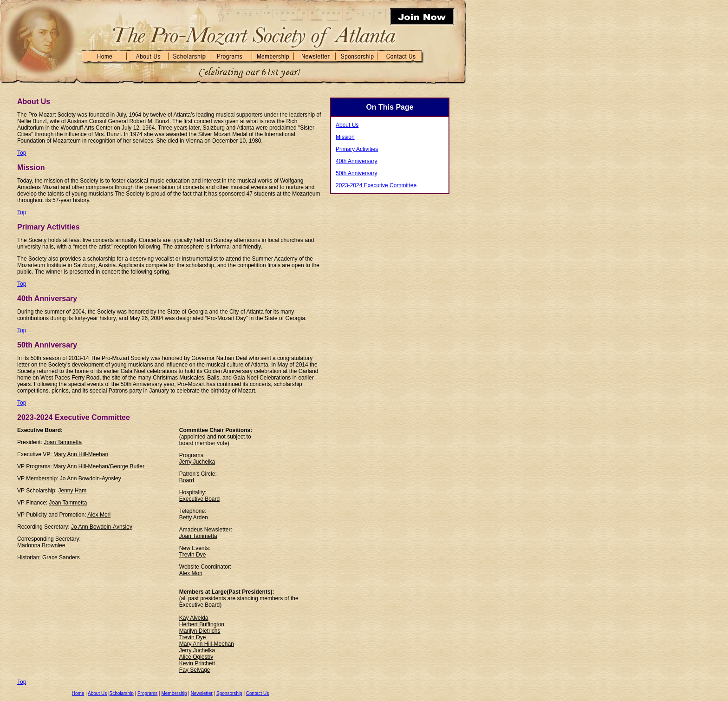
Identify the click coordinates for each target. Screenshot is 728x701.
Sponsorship (229, 693)
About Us (97, 693)
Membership (174, 693)
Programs (147, 693)
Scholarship (122, 693)
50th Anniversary (356, 173)
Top (22, 153)
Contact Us (257, 693)
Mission (345, 137)
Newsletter (202, 693)
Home (78, 693)
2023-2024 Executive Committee (376, 185)
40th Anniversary (356, 161)
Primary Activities (357, 149)
